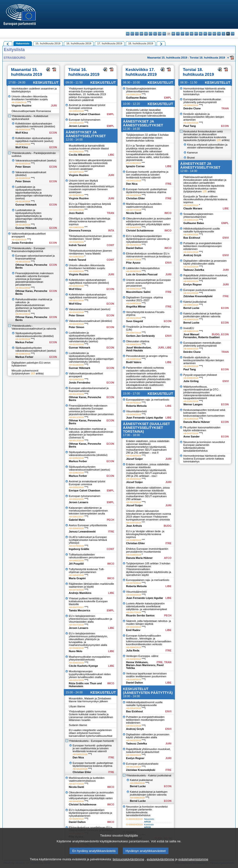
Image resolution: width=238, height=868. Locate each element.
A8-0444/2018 (76, 801)
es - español (132, 34)
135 (219, 140)
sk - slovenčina (219, 34)
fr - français (164, 34)
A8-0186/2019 (76, 227)
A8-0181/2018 (191, 401)
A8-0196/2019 (134, 163)
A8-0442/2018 (134, 627)
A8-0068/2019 (134, 344)
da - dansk (141, 34)
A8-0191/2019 (76, 210)
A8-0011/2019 (23, 288)
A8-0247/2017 (76, 607)
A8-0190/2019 (134, 456)
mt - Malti (196, 34)
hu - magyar (192, 34)
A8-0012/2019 (23, 314)
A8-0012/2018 (134, 502)
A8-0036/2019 (76, 195)
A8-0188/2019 (134, 540)
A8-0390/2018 (137, 798)
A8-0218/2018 (23, 225)
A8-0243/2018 (23, 178)
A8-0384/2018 (137, 783)
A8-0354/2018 (134, 708)
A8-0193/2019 (134, 679)
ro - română (214, 34)
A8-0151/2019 (76, 680)
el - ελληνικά (155, 34)
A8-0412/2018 (134, 767)
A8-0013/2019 (23, 262)
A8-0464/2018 (76, 575)
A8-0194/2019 (76, 242)
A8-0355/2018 (76, 111)
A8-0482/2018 (191, 331)
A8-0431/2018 (23, 144)
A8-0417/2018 (134, 259)
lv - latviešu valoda (182, 34)
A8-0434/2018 (134, 414)
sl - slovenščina (223, 34)
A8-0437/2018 (191, 433)
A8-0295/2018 (23, 339)
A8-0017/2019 (134, 612)
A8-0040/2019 (76, 663)
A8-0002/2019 (134, 755)
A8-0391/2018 (76, 123)
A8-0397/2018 (134, 333)
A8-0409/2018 (134, 659)
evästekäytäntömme (161, 865)
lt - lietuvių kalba (187, 34)
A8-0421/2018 (134, 318)
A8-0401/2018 (80, 754)
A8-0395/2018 (76, 151)
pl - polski (205, 34)
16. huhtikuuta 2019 (79, 43)
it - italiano (178, 34)
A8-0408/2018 (134, 303)
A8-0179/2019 (76, 546)
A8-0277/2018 (76, 784)
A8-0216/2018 (23, 201)
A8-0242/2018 (23, 163)
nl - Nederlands (201, 34)
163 (33, 373)
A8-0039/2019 (134, 271)
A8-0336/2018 (191, 378)
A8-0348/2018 (76, 648)
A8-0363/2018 (191, 123)
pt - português (210, 34)
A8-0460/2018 (76, 560)
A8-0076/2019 (134, 403)
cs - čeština (137, 34)
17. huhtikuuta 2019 (110, 43)
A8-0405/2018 (134, 289)
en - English (160, 34)
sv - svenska (233, 34)
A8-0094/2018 (76, 528)
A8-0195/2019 (76, 257)
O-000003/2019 (134, 819)
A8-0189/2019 (134, 555)
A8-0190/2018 (191, 419)
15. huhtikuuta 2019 (48, 43)
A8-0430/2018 (23, 129)
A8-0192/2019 (191, 205)
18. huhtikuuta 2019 (141, 43)
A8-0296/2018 (23, 354)
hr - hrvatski (173, 34)
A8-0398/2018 (19, 102)
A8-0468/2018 (134, 359)
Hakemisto (23, 43)
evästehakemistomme (193, 865)
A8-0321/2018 (134, 726)
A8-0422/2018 (134, 740)
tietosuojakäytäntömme (128, 865)
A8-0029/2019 (76, 819)
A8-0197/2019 (134, 523)
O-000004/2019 (134, 824)
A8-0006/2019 (191, 105)
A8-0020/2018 (134, 479)
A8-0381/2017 (76, 517)
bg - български (128, 34)
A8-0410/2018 (80, 769)
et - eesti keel (151, 34)
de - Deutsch (146, 34)
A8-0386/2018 (134, 94)
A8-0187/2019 (76, 172)
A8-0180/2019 (19, 239)
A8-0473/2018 (76, 590)
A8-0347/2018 (76, 625)
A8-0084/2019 (134, 647)
